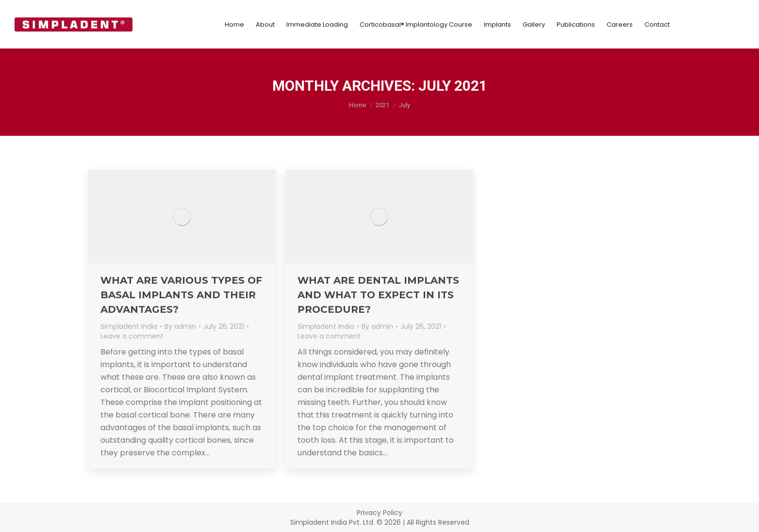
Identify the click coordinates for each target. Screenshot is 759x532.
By (180, 326)
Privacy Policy (379, 513)
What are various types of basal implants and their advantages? (181, 295)
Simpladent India (129, 326)
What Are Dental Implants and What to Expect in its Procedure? (378, 295)
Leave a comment (132, 336)
